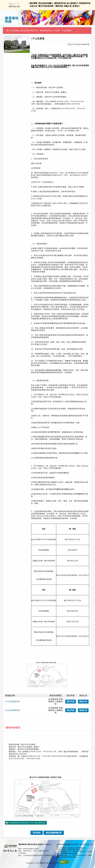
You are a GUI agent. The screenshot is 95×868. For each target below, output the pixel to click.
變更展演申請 (60, 3)
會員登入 (76, 6)
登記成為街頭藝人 (46, 3)
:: (29, 3)
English (48, 844)
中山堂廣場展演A (13, 702)
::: (6, 30)
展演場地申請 (85, 3)
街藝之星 (68, 6)
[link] (37, 833)
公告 (83, 702)
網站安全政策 (32, 844)
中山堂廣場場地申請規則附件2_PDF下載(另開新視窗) (27, 823)
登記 (71, 702)
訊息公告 (34, 6)
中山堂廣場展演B (13, 710)
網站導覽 (33, 3)
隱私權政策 (23, 844)
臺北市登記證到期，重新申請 (51, 6)
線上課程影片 (72, 3)
